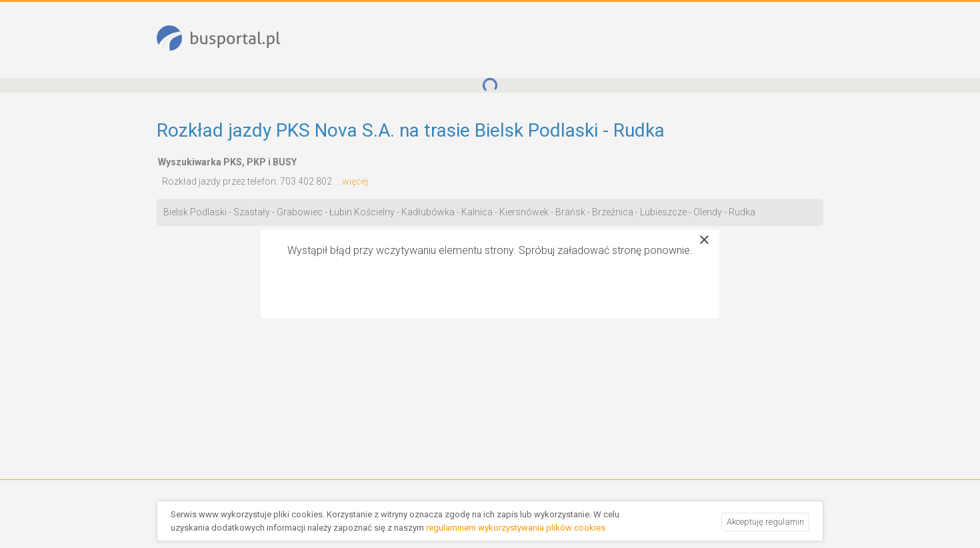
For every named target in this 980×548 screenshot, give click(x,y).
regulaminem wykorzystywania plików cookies (516, 528)
